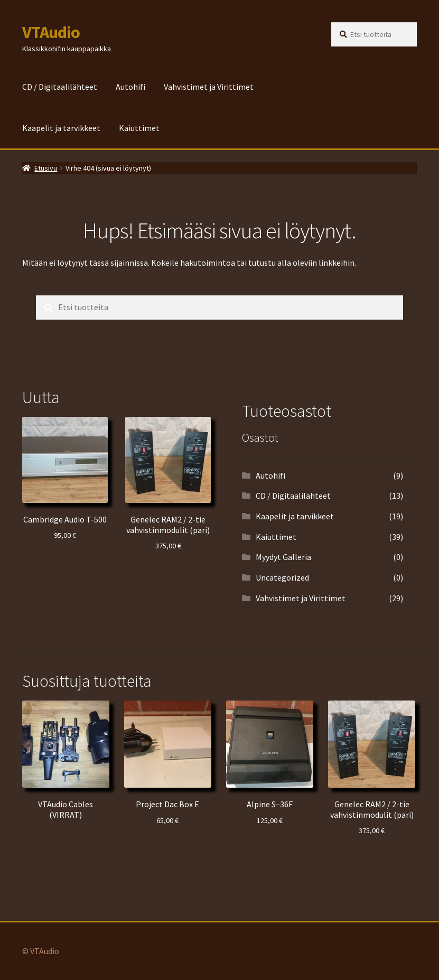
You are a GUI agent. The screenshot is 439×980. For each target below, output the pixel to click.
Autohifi (130, 87)
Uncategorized (282, 577)
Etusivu (46, 168)
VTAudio (51, 32)
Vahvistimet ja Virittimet (209, 87)
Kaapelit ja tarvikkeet (61, 128)
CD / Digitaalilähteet (60, 87)
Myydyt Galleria (283, 557)
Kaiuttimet (139, 128)
